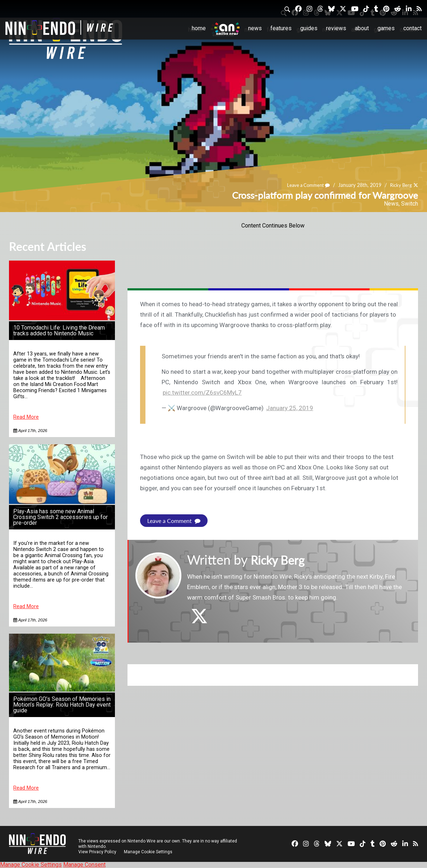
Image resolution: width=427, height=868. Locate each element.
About (362, 28)
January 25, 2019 (290, 408)
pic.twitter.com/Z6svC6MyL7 (202, 392)
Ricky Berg (400, 185)
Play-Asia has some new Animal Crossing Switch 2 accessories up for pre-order (61, 517)
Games (386, 28)
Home (199, 28)
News (255, 28)
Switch (410, 204)
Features (281, 28)
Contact (412, 28)
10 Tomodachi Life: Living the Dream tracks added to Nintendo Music (59, 330)
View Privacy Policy (97, 852)
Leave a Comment (305, 185)
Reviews (336, 28)
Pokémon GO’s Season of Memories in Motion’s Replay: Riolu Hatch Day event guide (62, 705)
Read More (26, 417)
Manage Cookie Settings (149, 852)
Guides (309, 28)
